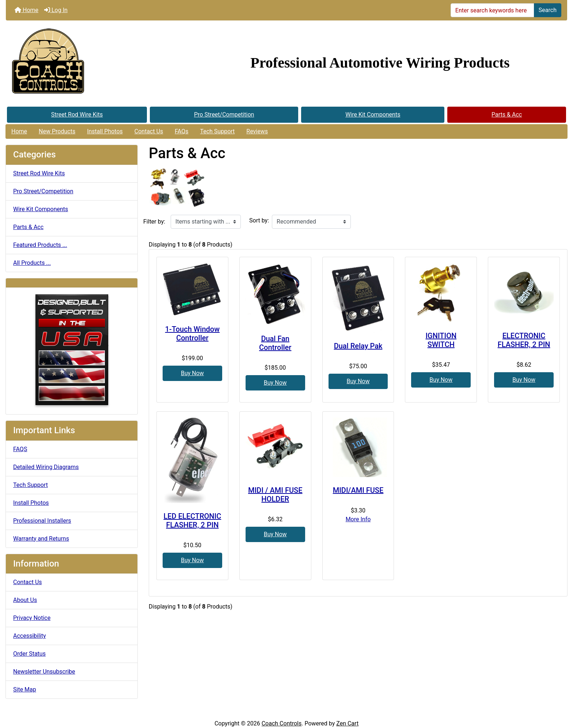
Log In (56, 10)
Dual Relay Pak (358, 346)
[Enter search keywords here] (492, 10)
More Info (358, 519)
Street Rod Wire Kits (77, 115)
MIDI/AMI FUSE (358, 490)
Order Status (29, 654)
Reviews (257, 131)
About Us (25, 600)
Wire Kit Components (373, 115)
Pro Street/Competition (224, 115)
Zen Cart (347, 723)
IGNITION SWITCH (441, 340)
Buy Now (192, 373)
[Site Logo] (99, 63)
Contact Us (149, 131)
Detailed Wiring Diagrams (46, 467)
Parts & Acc (507, 115)
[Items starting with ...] (206, 222)
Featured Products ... (40, 245)
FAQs (181, 131)
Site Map (25, 689)
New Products (57, 131)
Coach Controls (282, 723)
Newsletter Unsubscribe (44, 672)
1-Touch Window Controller (192, 333)
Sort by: (259, 220)
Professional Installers (42, 521)
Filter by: (154, 222)
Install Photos (105, 131)
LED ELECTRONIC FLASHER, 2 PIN (193, 521)
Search (548, 10)
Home (26, 10)
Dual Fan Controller (275, 343)
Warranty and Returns (41, 539)
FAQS (20, 449)
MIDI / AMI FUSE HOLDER (275, 495)
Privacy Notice (32, 618)
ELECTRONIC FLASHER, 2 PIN (524, 340)
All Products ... (32, 263)
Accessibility (30, 636)
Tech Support (217, 131)
